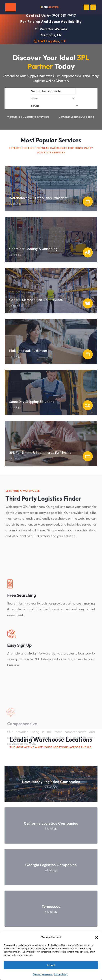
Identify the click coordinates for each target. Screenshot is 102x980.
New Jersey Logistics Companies (51, 782)
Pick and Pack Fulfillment (28, 351)
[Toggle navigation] (11, 7)
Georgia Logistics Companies (51, 865)
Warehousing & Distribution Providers (28, 117)
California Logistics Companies (51, 824)
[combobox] (53, 98)
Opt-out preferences (43, 974)
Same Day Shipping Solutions (32, 402)
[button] (97, 937)
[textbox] (34, 98)
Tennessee (51, 907)
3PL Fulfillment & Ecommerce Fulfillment (40, 453)
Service (55, 106)
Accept (51, 965)
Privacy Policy (61, 974)
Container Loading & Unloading (76, 117)
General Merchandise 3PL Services (36, 300)
